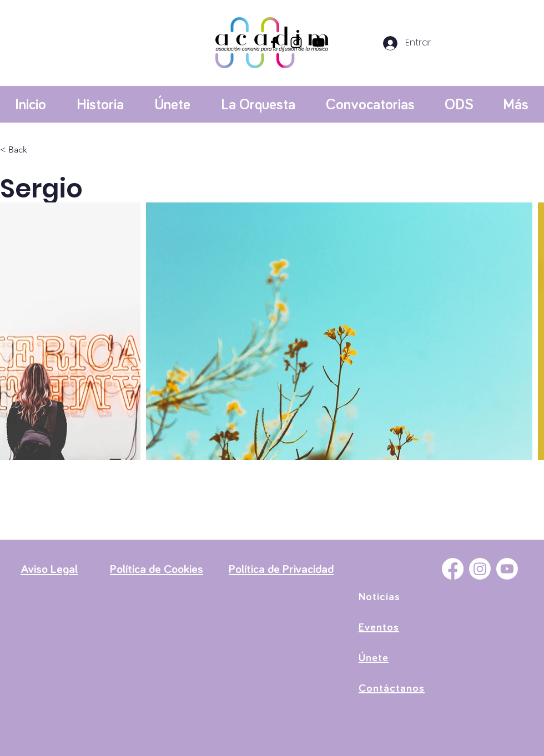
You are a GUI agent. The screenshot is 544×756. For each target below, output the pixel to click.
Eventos (379, 627)
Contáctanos (392, 688)
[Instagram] (296, 42)
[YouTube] (318, 42)
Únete (374, 658)
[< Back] (22, 150)
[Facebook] (274, 42)
